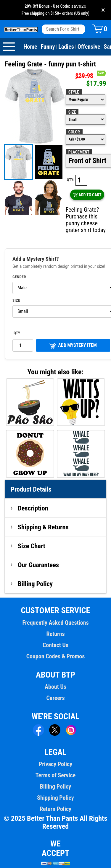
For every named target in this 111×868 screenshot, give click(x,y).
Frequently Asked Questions (55, 623)
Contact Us (55, 645)
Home (30, 47)
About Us (55, 687)
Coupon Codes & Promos (56, 657)
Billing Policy (35, 584)
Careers (55, 698)
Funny (48, 47)
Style (74, 92)
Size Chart (32, 546)
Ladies (66, 47)
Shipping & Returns (43, 527)
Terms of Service (56, 776)
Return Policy (55, 809)
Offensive (89, 47)
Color (74, 132)
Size (72, 112)
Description (33, 508)
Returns (55, 634)
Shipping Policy (55, 798)
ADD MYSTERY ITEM (73, 346)
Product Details (31, 490)
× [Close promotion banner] (103, 10)
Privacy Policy (55, 764)
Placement (79, 152)
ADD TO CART (87, 195)
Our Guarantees (38, 565)
